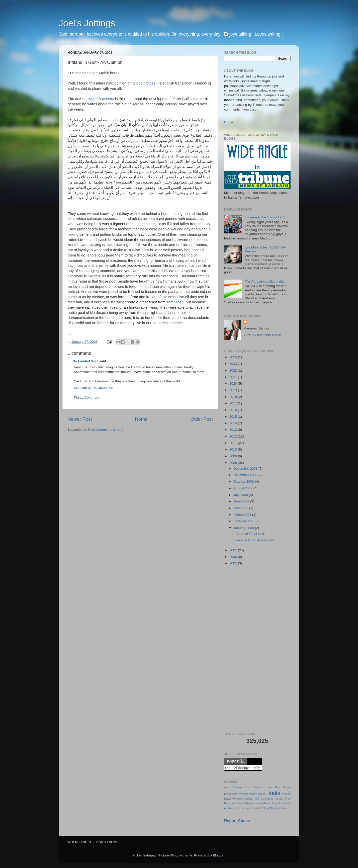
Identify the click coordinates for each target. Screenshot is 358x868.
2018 (234, 397)
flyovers (244, 794)
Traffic (257, 808)
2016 (234, 410)
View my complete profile (262, 335)
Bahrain (237, 787)
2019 (234, 390)
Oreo (288, 799)
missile (269, 799)
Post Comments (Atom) (106, 430)
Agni (227, 787)
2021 (234, 377)
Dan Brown (283, 787)
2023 (234, 364)
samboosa (175, 302)
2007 (234, 550)
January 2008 (244, 528)
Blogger (219, 855)
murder (279, 799)
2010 (234, 449)
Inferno (286, 794)
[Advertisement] (257, 649)
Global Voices (144, 83)
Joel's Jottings (87, 23)
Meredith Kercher (243, 799)
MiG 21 (259, 799)
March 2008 (243, 515)
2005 (234, 563)
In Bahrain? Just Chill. (249, 534)
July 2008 (241, 495)
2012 (234, 436)
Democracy (231, 794)
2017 (234, 403)
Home (141, 419)
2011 (234, 443)
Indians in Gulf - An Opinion (253, 540)
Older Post (202, 419)
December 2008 (246, 468)
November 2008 (246, 475)
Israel (227, 799)
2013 (234, 430)
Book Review (254, 787)
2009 (234, 456)
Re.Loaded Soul (85, 361)
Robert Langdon (273, 803)
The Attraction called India (264, 281)
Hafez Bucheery (101, 99)
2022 (234, 370)
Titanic (248, 808)
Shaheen (238, 808)
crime (269, 787)
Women (274, 808)
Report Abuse (237, 821)
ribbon (259, 803)
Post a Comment (87, 398)
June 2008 (242, 501)
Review (250, 803)
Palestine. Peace (234, 803)
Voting (265, 808)
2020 (234, 383)
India (274, 793)
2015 (234, 417)
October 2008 (244, 482)
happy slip (256, 794)
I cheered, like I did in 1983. (265, 217)
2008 (234, 463)
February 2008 (245, 521)
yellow (283, 808)
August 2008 (243, 488)
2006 (234, 557)
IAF (265, 794)
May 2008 (241, 508)
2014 (234, 423)
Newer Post (80, 419)
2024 (234, 357)
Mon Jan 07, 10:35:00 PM (93, 388)
